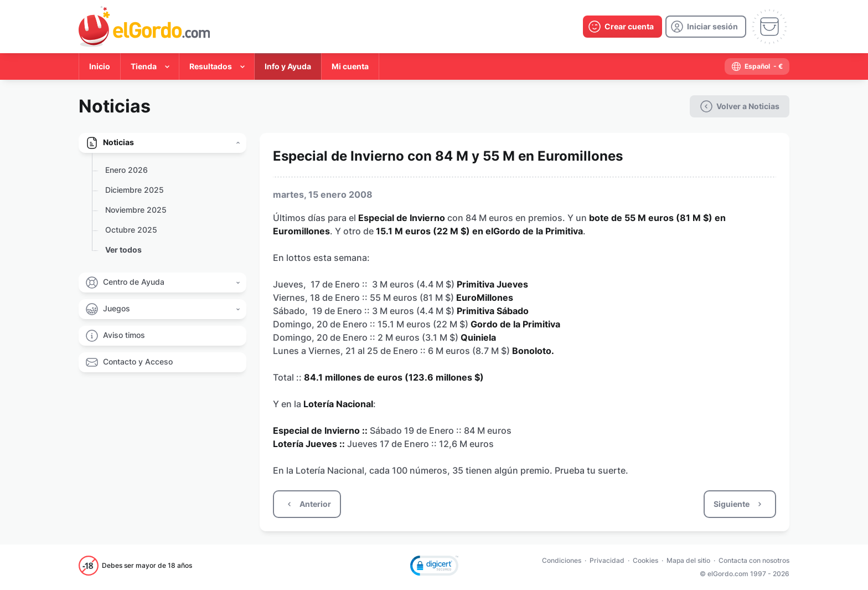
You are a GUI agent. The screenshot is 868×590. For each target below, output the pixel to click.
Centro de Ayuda (134, 282)
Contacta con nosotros (754, 560)
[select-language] (757, 66)
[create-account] (622, 27)
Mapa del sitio (688, 560)
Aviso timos (124, 335)
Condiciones (562, 560)
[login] (706, 27)
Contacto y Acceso (138, 361)
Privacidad (607, 560)
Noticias (118, 142)
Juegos (117, 308)
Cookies (645, 560)
